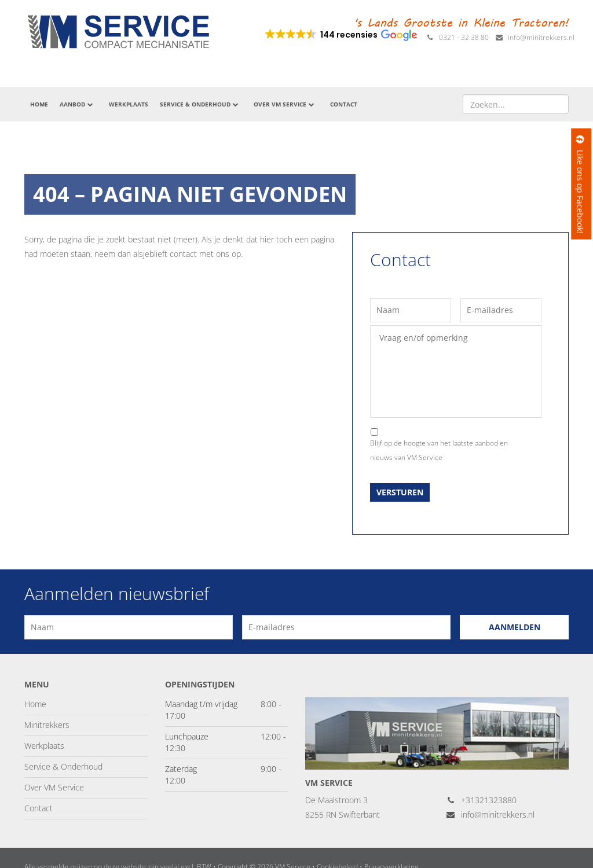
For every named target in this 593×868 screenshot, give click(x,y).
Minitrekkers (47, 725)
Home (39, 104)
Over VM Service (285, 104)
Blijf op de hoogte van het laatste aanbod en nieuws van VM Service (439, 450)
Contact (344, 104)
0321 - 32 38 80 (457, 37)
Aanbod (77, 104)
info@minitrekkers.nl (535, 37)
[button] (340, 35)
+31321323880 (482, 800)
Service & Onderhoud (200, 104)
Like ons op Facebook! (580, 184)
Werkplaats (129, 104)
